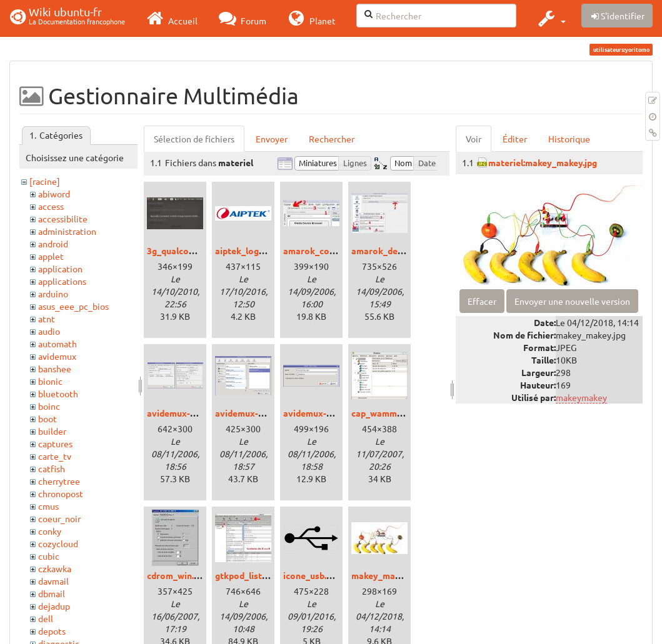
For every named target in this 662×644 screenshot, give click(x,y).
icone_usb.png (312, 575)
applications (62, 281)
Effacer (482, 301)
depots (52, 631)
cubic (49, 556)
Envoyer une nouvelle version (572, 301)
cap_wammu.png (385, 413)
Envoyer (272, 139)
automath (58, 344)
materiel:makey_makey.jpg (543, 162)
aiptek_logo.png (248, 250)
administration (67, 231)
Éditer (515, 139)
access (51, 206)
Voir (474, 139)
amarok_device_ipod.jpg (401, 250)
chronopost (61, 493)
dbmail (52, 593)
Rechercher (332, 139)
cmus (48, 506)
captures (55, 443)
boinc (49, 406)
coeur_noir (59, 518)
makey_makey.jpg (387, 575)
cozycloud (58, 543)
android (53, 244)
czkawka (55, 568)
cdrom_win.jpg (177, 575)
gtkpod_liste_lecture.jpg (265, 575)
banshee (55, 369)
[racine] (45, 181)
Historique (569, 139)
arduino (53, 294)
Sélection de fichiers (194, 139)
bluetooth (58, 394)
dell (46, 618)
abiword (54, 194)
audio (49, 331)
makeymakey (581, 397)
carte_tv (55, 456)
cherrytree (59, 481)
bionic (50, 381)
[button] (550, 18)
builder (52, 431)
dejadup (54, 606)
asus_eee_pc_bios (73, 306)
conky (50, 531)
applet (51, 256)
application (60, 269)
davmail (53, 581)
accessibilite (63, 219)
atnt (47, 319)
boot (48, 419)
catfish (52, 468)
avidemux (57, 356)
